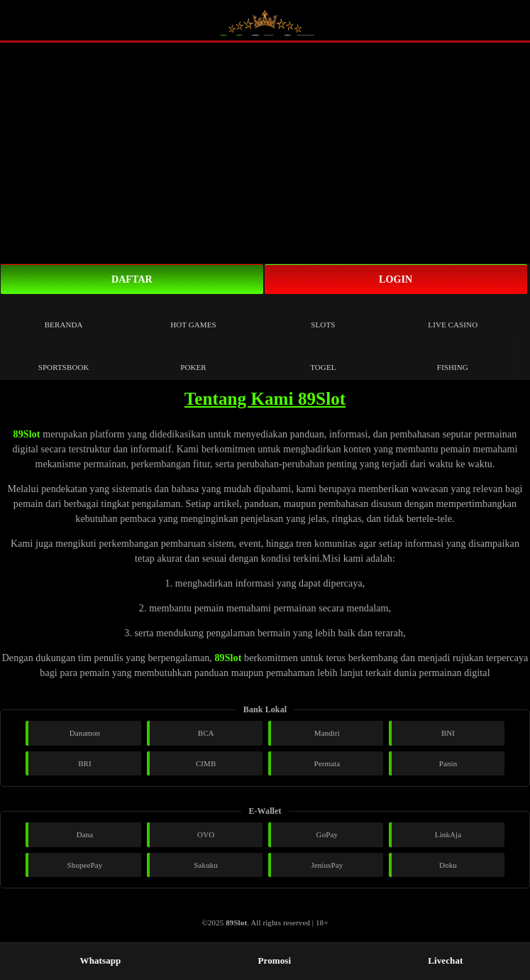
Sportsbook (64, 357)
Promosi (268, 960)
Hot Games (193, 314)
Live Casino (453, 314)
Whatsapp (94, 960)
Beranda (64, 314)
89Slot (27, 434)
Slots (323, 314)
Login (396, 279)
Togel (323, 357)
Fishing (453, 357)
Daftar (132, 279)
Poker (193, 357)
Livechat (439, 960)
